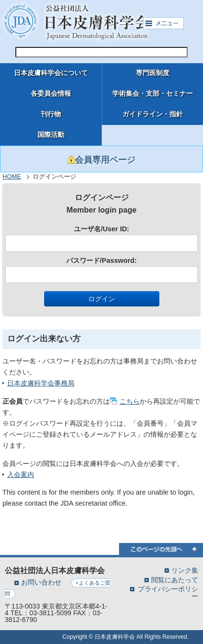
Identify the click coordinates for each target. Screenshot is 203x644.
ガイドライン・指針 (153, 114)
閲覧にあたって (175, 580)
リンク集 (185, 570)
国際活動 (51, 135)
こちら (130, 401)
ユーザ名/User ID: (101, 238)
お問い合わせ (41, 582)
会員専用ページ (101, 160)
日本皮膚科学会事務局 (41, 383)
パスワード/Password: (101, 270)
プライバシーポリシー (168, 592)
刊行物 (51, 114)
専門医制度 (153, 73)
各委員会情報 (51, 94)
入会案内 (21, 475)
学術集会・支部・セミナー (153, 94)
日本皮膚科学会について (51, 73)
